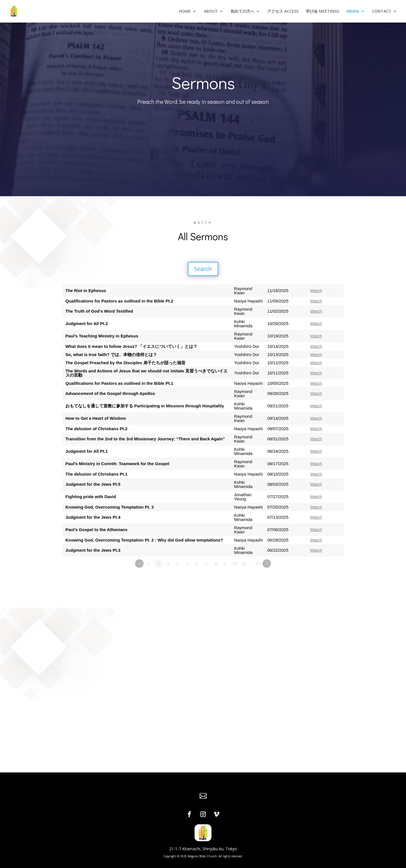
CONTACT (382, 12)
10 (235, 563)
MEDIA (353, 12)
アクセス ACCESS (283, 12)
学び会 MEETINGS (323, 12)
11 (245, 563)
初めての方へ (242, 12)
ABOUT (211, 12)
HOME (185, 12)
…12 (256, 563)
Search (203, 269)
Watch (316, 291)
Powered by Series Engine (323, 579)
